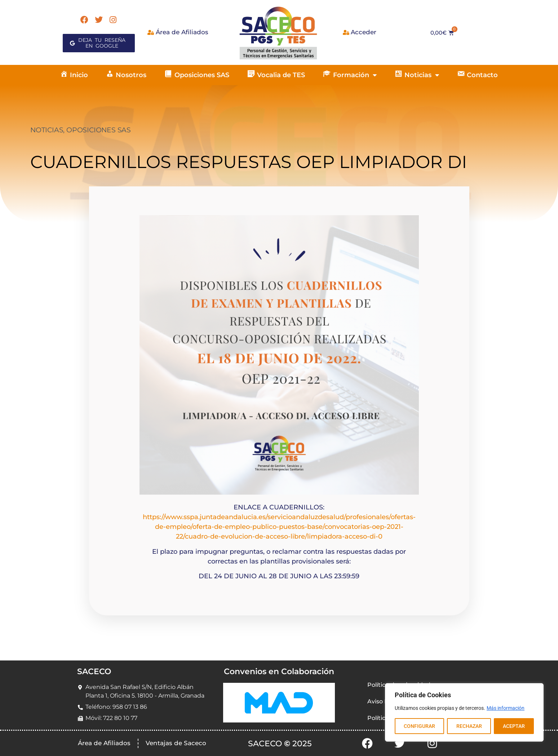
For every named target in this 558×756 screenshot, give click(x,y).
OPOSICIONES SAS (99, 130)
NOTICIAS (47, 130)
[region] (464, 712)
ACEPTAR (514, 726)
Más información (506, 708)
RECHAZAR (469, 726)
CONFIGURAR (419, 726)
